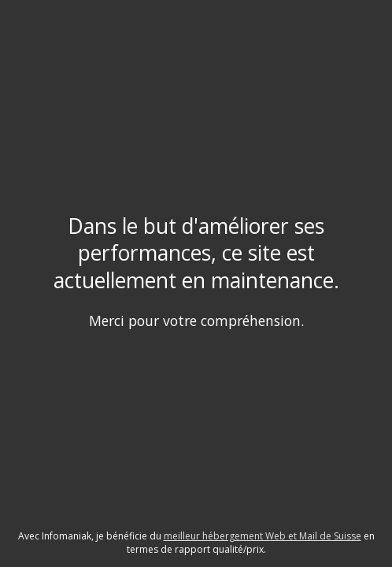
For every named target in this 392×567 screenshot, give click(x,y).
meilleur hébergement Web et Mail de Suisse (263, 536)
